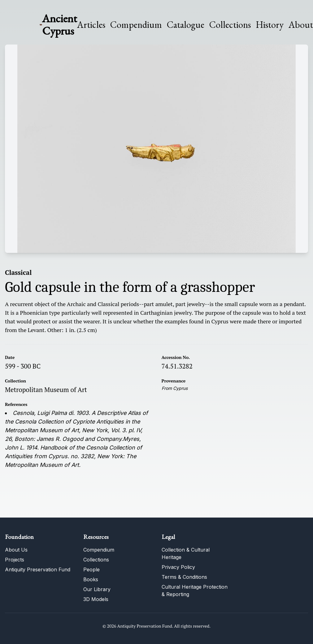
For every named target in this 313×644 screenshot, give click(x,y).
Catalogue (186, 25)
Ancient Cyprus (60, 25)
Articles (91, 25)
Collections (230, 25)
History (270, 25)
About (301, 25)
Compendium (136, 25)
